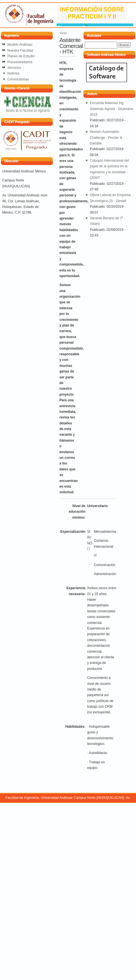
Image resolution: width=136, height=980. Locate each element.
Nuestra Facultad (20, 51)
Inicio (63, 33)
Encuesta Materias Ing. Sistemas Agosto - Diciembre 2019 (112, 109)
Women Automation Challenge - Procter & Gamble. (106, 138)
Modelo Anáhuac (20, 45)
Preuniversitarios (20, 62)
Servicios (14, 68)
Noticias (13, 73)
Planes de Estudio (21, 56)
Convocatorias (18, 79)
